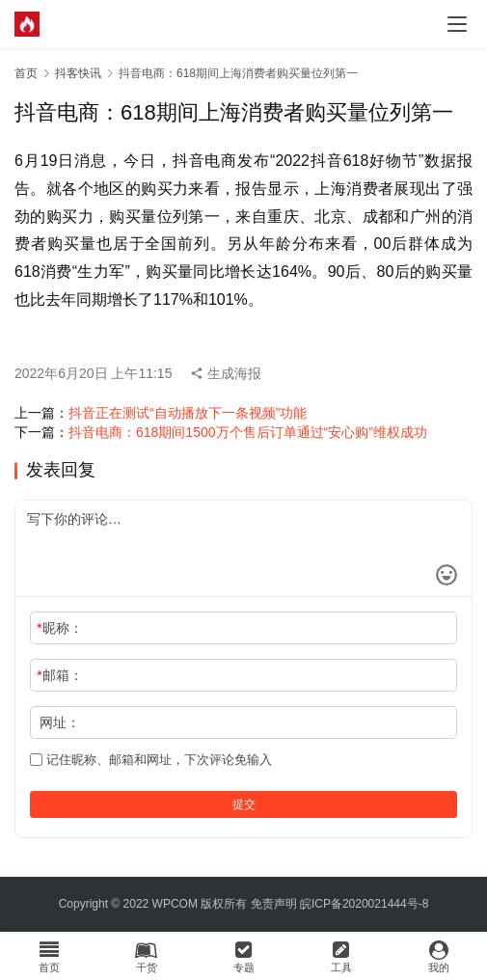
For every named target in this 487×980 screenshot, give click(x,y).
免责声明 (274, 904)
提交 (244, 804)
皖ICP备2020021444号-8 (364, 904)
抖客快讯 (78, 73)
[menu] (457, 24)
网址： (60, 722)
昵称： (59, 628)
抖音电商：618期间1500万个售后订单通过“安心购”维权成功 (248, 432)
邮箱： (59, 675)
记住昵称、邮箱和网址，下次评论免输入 (151, 760)
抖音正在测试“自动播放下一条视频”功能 (188, 413)
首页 (26, 73)
